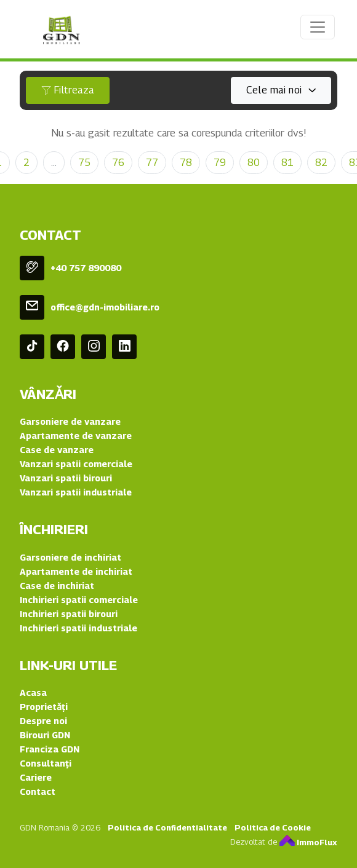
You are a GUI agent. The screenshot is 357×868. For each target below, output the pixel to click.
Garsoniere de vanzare (70, 421)
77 (152, 163)
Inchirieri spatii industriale (78, 628)
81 (287, 163)
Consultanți (46, 763)
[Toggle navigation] (318, 27)
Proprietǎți (44, 707)
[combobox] (281, 90)
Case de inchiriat (57, 586)
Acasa (33, 692)
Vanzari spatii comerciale (76, 464)
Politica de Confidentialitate (167, 827)
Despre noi (43, 721)
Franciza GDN (50, 749)
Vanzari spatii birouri (66, 478)
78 (186, 163)
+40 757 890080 (86, 268)
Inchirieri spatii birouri (69, 614)
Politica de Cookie (273, 827)
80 (254, 163)
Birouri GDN (45, 735)
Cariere (36, 777)
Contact (38, 791)
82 (321, 163)
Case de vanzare (57, 450)
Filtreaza (68, 90)
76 (118, 163)
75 (84, 163)
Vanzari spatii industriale (76, 492)
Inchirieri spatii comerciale (79, 600)
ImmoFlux (308, 842)
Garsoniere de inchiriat (70, 557)
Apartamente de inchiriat (76, 571)
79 (220, 163)
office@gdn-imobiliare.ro (105, 307)
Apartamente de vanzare (76, 436)
